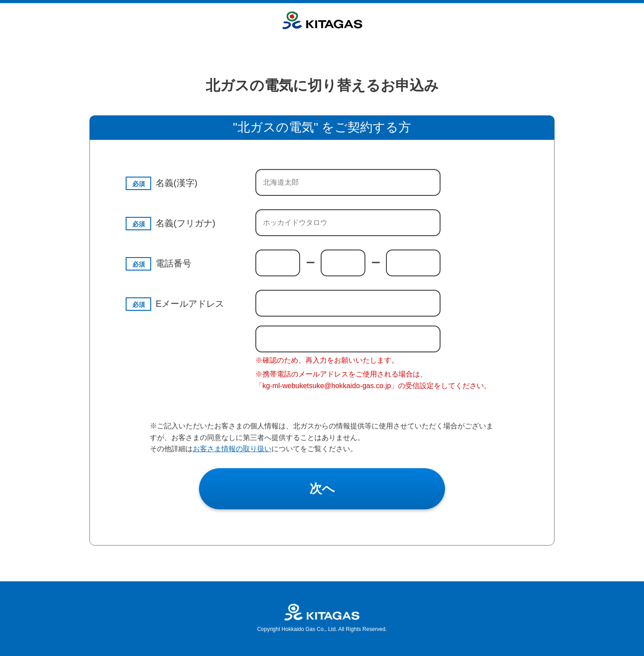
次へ (322, 489)
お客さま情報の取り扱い (232, 449)
